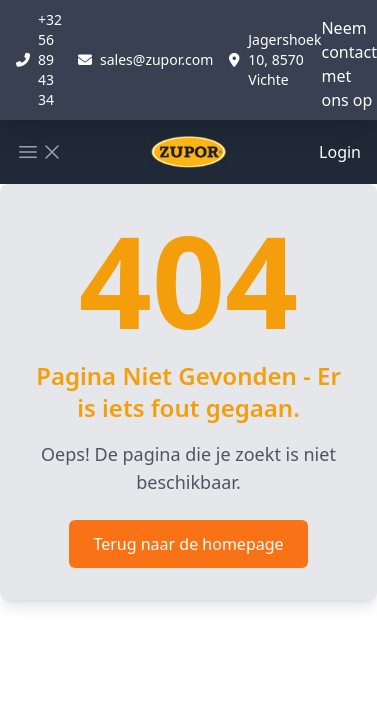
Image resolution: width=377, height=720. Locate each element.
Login (340, 152)
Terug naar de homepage (188, 544)
